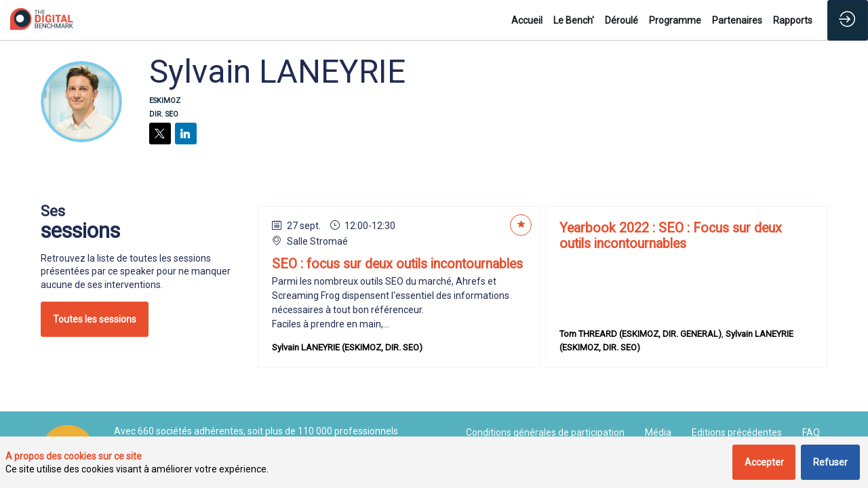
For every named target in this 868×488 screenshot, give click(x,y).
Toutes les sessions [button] (95, 319)
